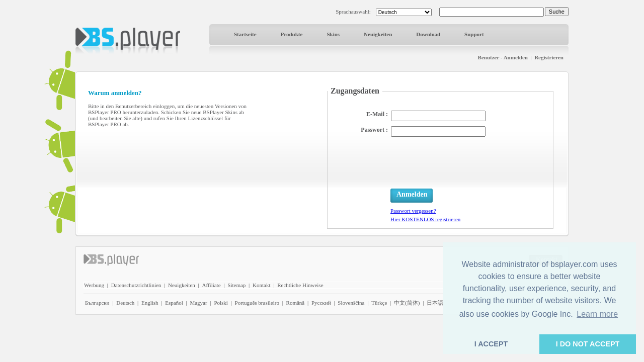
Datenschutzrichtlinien (136, 285)
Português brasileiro (257, 303)
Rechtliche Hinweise (300, 285)
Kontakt (261, 285)
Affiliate (212, 285)
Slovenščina (351, 303)
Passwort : (374, 130)
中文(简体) (407, 303)
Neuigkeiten (378, 34)
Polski (221, 303)
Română (296, 303)
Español (174, 303)
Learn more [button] (597, 314)
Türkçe (379, 303)
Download (428, 34)
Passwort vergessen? (413, 211)
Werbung (94, 285)
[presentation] (467, 161)
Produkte (292, 34)
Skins (333, 34)
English (150, 303)
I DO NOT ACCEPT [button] (588, 344)
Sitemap (236, 285)
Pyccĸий (321, 303)
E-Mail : (377, 114)
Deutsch (125, 303)
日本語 (435, 303)
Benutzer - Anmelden (503, 57)
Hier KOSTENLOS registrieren (425, 219)
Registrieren (549, 57)
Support (474, 34)
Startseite (245, 34)
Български (97, 303)
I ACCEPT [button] (491, 344)
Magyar (198, 303)
